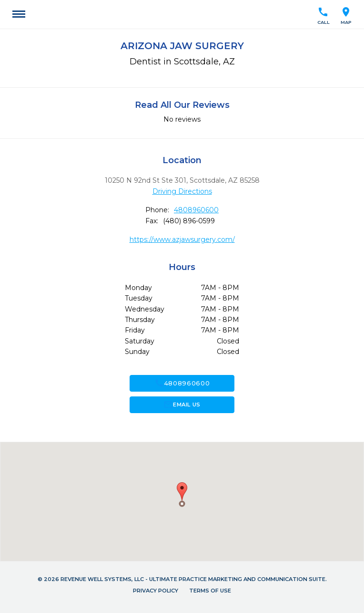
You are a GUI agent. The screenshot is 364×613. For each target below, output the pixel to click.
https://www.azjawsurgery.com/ (182, 239)
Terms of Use (210, 591)
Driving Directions (182, 191)
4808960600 (196, 210)
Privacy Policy (156, 591)
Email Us (182, 405)
